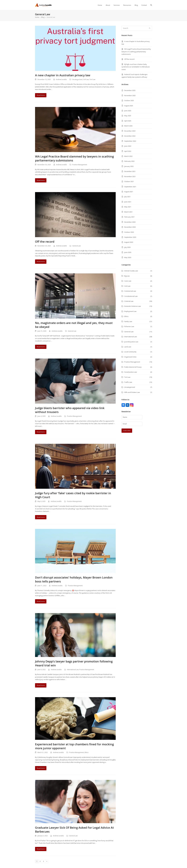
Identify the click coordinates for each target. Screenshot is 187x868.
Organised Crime (130, 357)
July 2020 (127, 247)
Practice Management (80, 165)
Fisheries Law (129, 326)
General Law (76, 246)
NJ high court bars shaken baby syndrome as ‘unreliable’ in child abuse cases (136, 67)
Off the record (45, 242)
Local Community (130, 352)
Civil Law (86, 79)
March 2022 (128, 156)
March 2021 (128, 212)
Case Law (128, 281)
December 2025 (130, 90)
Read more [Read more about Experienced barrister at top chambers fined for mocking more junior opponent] (41, 768)
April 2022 (128, 151)
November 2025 (130, 96)
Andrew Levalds (61, 79)
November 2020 (130, 227)
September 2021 (130, 187)
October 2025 (129, 101)
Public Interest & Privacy (133, 367)
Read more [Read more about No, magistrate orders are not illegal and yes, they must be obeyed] (41, 347)
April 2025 (128, 121)
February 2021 (129, 217)
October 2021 (129, 181)
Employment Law (130, 311)
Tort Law (92, 79)
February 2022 (129, 161)
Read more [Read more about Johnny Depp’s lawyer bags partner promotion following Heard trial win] (41, 685)
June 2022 (128, 146)
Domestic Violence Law (132, 306)
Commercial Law (130, 291)
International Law (73, 670)
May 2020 (128, 257)
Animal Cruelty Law (131, 271)
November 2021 (130, 176)
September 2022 (130, 141)
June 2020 (128, 252)
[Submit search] (150, 28)
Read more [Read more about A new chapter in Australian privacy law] (41, 95)
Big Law (127, 276)
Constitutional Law (131, 296)
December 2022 (130, 136)
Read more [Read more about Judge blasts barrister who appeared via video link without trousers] (41, 432)
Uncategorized (77, 79)
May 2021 (128, 207)
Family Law (128, 321)
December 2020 (130, 222)
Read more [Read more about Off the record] (41, 261)
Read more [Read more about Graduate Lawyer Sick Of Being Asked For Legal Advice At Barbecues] (41, 849)
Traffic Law (128, 382)
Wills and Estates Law (132, 392)
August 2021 (129, 192)
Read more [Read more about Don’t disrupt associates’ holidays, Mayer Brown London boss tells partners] (41, 601)
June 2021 (128, 202)
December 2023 (130, 131)
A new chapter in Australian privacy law (63, 75)
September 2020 (130, 237)
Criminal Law (129, 301)
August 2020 (129, 242)
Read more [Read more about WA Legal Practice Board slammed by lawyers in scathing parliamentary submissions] (41, 180)
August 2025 (129, 106)
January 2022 (129, 166)
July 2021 (127, 197)
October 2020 (129, 232)
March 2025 (128, 126)
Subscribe (127, 431)
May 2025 (128, 116)
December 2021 (130, 171)
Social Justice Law (131, 372)
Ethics (87, 752)
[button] (151, 5)
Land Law (128, 347)
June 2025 (128, 111)
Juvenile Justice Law (131, 342)
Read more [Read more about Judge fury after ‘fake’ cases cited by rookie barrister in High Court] (41, 517)
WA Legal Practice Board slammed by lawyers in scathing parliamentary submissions (136, 52)
